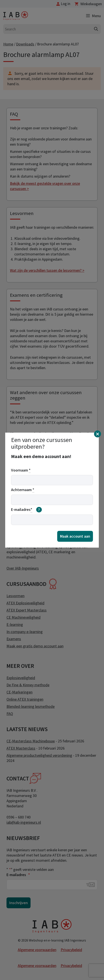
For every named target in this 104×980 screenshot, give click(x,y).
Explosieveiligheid (21, 678)
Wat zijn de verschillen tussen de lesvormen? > (47, 270)
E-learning (15, 624)
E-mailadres (18, 875)
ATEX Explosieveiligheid (25, 603)
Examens (14, 639)
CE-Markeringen (19, 692)
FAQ (10, 714)
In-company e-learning (25, 632)
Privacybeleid (71, 950)
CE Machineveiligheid (24, 617)
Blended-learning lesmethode (31, 706)
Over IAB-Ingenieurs (23, 568)
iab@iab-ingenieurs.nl (24, 822)
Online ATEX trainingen (25, 699)
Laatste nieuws (27, 729)
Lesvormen (15, 596)
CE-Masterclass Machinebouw (31, 741)
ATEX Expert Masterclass (27, 610)
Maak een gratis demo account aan (35, 646)
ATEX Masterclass (21, 748)
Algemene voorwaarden (37, 950)
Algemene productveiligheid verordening (39, 755)
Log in (66, 4)
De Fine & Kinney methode (28, 685)
